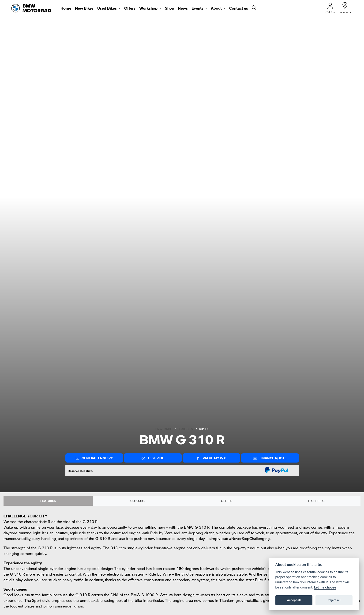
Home (66, 8)
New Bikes (84, 8)
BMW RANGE (164, 429)
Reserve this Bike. (80, 471)
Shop (170, 8)
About (217, 8)
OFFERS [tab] (227, 501)
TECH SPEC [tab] (316, 501)
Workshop (149, 8)
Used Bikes (107, 8)
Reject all (334, 600)
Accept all (294, 600)
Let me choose (325, 587)
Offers (130, 8)
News (183, 8)
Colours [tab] (137, 501)
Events (198, 8)
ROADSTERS (185, 429)
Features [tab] (48, 501)
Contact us (239, 8)
